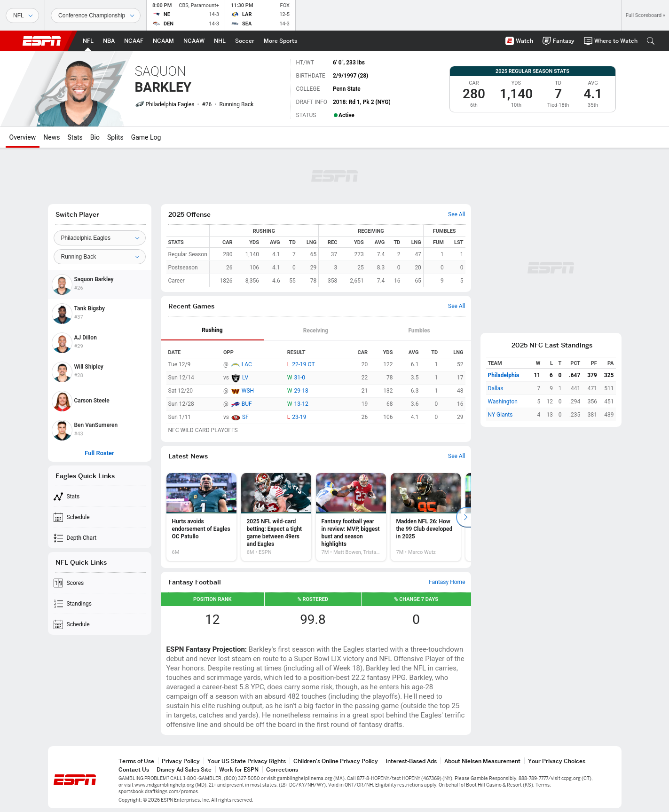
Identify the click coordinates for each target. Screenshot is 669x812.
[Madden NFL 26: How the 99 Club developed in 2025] (426, 517)
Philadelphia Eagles (170, 104)
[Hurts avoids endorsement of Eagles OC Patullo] (201, 517)
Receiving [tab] (316, 331)
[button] (651, 41)
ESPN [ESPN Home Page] (42, 41)
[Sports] (22, 16)
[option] (201, 517)
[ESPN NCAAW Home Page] (194, 41)
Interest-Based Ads (411, 761)
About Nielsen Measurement (482, 761)
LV (245, 378)
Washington (503, 402)
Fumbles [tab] (419, 331)
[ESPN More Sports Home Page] (280, 41)
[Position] (100, 257)
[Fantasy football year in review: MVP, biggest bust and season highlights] (351, 517)
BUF (247, 404)
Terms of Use (136, 761)
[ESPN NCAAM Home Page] (163, 41)
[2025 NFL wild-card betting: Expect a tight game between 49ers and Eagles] (276, 517)
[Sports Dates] (96, 16)
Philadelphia (504, 375)
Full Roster (99, 453)
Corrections (282, 769)
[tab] (213, 331)
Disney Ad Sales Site (184, 769)
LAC (247, 364)
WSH (248, 391)
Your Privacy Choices (557, 761)
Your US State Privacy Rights (247, 761)
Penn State (347, 89)
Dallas (496, 388)
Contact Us (134, 769)
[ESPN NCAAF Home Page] (134, 41)
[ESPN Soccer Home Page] (245, 41)
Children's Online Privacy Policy (336, 761)
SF (245, 417)
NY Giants (500, 415)
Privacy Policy (181, 761)
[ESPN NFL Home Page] (88, 41)
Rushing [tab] (212, 330)
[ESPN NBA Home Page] (109, 41)
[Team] (100, 238)
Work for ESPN (239, 769)
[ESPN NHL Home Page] (220, 41)
